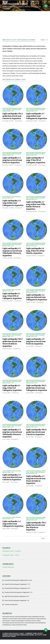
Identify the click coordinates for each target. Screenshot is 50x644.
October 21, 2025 (8, 305)
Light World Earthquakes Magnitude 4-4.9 (12, 110)
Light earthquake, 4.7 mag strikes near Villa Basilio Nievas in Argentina (36, 209)
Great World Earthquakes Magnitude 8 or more (18, 585)
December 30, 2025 (8, 121)
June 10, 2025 (30, 397)
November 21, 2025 (8, 211)
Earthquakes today (16, 4)
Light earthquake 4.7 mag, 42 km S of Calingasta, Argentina (12, 392)
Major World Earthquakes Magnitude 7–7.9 (17, 589)
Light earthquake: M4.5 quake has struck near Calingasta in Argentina (36, 392)
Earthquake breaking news (12, 108)
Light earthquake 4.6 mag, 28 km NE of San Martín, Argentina (35, 255)
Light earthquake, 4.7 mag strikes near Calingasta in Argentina (36, 116)
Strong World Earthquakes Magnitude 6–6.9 (17, 593)
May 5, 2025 (6, 487)
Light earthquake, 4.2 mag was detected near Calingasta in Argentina (36, 302)
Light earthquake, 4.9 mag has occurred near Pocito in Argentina (36, 346)
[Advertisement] (25, 24)
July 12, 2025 (30, 351)
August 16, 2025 (7, 353)
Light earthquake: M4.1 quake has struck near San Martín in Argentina (36, 531)
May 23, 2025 (30, 441)
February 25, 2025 (31, 537)
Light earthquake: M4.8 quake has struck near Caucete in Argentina (36, 437)
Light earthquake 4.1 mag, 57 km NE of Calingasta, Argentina (36, 162)
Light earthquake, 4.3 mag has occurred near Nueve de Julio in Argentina (36, 484)
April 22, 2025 (30, 490)
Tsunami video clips (8, 572)
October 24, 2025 (31, 260)
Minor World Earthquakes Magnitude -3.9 (17, 605)
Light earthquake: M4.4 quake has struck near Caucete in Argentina (13, 116)
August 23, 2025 (31, 307)
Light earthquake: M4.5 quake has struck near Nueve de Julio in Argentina (13, 347)
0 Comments (19, 166)
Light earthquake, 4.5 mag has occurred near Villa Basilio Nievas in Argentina (12, 257)
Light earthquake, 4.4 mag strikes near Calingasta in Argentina (13, 206)
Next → (44, 543)
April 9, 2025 (6, 533)
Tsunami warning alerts (11, 609)
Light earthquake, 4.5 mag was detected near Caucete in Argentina (12, 482)
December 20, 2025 (32, 121)
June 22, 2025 (7, 397)
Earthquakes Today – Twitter (11, 559)
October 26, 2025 (8, 263)
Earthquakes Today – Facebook (12, 555)
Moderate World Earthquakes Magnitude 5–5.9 (18, 597)
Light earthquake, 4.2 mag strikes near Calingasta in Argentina (13, 528)
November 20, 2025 (32, 215)
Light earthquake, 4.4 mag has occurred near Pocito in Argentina (12, 162)
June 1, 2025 (6, 444)
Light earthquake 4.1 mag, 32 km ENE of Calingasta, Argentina (12, 301)
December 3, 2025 (8, 166)
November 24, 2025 (32, 166)
